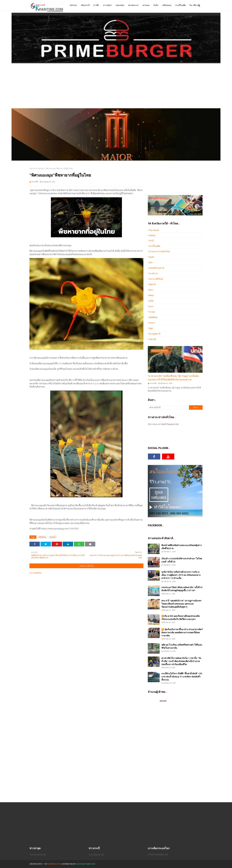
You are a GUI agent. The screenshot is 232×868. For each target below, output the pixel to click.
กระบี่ (151, 240)
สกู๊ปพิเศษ (42, 537)
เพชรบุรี (152, 339)
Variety (41, 168)
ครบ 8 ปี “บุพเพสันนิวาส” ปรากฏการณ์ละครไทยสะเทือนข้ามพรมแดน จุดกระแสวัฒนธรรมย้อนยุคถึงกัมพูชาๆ (181, 604)
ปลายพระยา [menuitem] (133, 5)
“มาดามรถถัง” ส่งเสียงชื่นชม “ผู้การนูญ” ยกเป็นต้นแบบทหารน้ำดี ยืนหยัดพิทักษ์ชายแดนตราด (173, 378)
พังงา (151, 290)
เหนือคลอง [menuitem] (167, 5)
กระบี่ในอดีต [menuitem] (180, 5)
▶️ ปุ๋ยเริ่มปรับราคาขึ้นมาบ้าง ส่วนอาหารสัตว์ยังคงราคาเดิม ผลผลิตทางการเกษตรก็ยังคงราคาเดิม (182, 632)
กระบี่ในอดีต (154, 246)
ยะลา (151, 306)
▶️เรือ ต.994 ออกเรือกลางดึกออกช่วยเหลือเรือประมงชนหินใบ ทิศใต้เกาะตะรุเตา (181, 618)
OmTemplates (54, 864)
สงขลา (152, 323)
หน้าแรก (33, 168)
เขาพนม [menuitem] (146, 5)
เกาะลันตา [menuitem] (107, 5)
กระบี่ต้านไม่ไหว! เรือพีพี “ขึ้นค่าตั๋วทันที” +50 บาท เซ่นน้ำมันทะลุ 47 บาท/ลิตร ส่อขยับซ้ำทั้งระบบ (182, 677)
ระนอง (152, 312)
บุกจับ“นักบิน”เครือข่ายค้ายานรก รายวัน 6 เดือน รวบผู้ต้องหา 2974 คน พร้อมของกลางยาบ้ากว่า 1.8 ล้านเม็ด (181, 575)
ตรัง (151, 262)
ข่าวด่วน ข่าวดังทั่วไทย (159, 251)
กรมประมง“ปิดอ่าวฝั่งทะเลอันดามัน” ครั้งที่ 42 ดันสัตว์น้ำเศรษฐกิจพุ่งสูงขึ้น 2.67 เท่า (182, 589)
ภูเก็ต (151, 301)
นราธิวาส (153, 273)
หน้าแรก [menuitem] (73, 5)
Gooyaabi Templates (86, 864)
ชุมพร (152, 257)
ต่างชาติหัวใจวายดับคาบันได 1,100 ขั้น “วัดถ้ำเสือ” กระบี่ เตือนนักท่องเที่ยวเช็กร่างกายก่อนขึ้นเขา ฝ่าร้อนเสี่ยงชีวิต (181, 661)
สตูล (151, 328)
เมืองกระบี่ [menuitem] (85, 5)
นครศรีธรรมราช (157, 268)
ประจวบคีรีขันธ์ (156, 279)
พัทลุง (151, 295)
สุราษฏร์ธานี (155, 334)
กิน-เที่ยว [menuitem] (193, 5)
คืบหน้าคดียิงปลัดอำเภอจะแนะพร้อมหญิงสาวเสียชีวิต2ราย (182, 547)
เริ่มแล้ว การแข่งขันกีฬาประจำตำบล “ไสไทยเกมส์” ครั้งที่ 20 (182, 560)
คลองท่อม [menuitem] (120, 5)
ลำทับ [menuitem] (156, 5)
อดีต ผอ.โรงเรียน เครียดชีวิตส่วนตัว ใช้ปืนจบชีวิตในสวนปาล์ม (182, 646)
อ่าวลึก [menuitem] (96, 5)
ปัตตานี (152, 284)
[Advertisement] (116, 86)
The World (154, 230)
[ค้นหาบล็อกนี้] (168, 407)
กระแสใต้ (35, 182)
